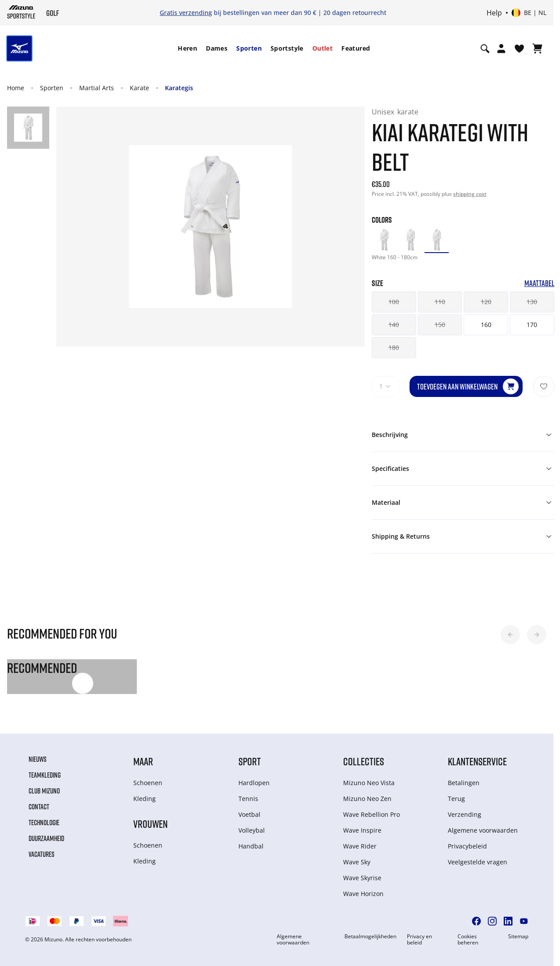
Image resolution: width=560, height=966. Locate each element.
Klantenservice (477, 761)
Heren (187, 48)
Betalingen (464, 783)
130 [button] (532, 302)
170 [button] (532, 325)
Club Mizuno (44, 791)
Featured (356, 48)
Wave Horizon (363, 894)
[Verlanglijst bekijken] (519, 48)
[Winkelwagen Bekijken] (537, 48)
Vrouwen (150, 824)
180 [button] (394, 347)
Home (16, 88)
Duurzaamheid (46, 838)
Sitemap (518, 937)
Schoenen (148, 783)
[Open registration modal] (501, 48)
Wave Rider (360, 846)
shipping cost (470, 194)
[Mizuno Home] (21, 12)
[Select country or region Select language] (529, 13)
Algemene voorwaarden (483, 830)
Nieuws (38, 759)
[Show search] (485, 48)
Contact (39, 807)
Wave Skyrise (362, 878)
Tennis (248, 799)
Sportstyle (287, 48)
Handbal (251, 846)
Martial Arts (97, 88)
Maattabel (539, 283)
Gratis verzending (186, 13)
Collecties (364, 761)
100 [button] (394, 302)
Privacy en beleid (419, 940)
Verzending (465, 814)
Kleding (145, 799)
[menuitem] (187, 48)
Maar (143, 761)
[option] (384, 240)
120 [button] (486, 302)
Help (494, 13)
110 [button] (440, 302)
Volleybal (252, 830)
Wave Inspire (362, 830)
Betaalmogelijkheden (370, 937)
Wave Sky (357, 862)
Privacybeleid (467, 846)
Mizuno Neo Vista (369, 783)
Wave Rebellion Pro (372, 814)
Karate (139, 88)
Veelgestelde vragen (478, 862)
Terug (456, 799)
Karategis (179, 88)
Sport (250, 761)
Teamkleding (45, 775)
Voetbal (249, 814)
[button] (510, 635)
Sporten (249, 48)
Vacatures (42, 854)
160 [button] (486, 325)
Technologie (44, 823)
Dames (217, 48)
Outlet (322, 48)
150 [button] (440, 325)
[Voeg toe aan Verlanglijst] (544, 386)
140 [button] (394, 325)
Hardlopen (254, 783)
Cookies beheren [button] (468, 940)
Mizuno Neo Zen (367, 799)
